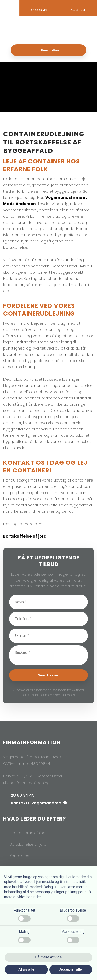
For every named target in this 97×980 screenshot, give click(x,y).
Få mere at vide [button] (49, 957)
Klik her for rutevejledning (26, 783)
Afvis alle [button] (26, 969)
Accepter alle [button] (71, 969)
